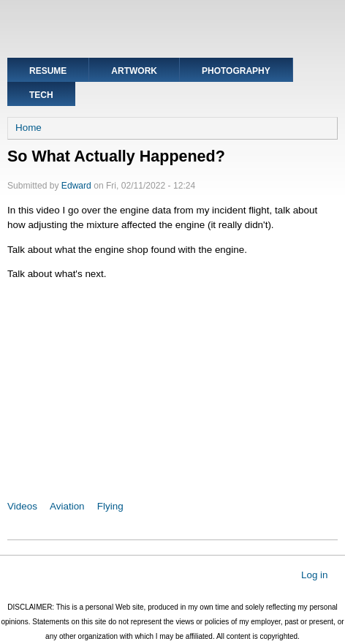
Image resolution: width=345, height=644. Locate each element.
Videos (22, 506)
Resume (48, 71)
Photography (236, 71)
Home (29, 128)
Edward (76, 186)
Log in (315, 575)
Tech (41, 95)
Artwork (134, 71)
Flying (110, 506)
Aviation (67, 506)
